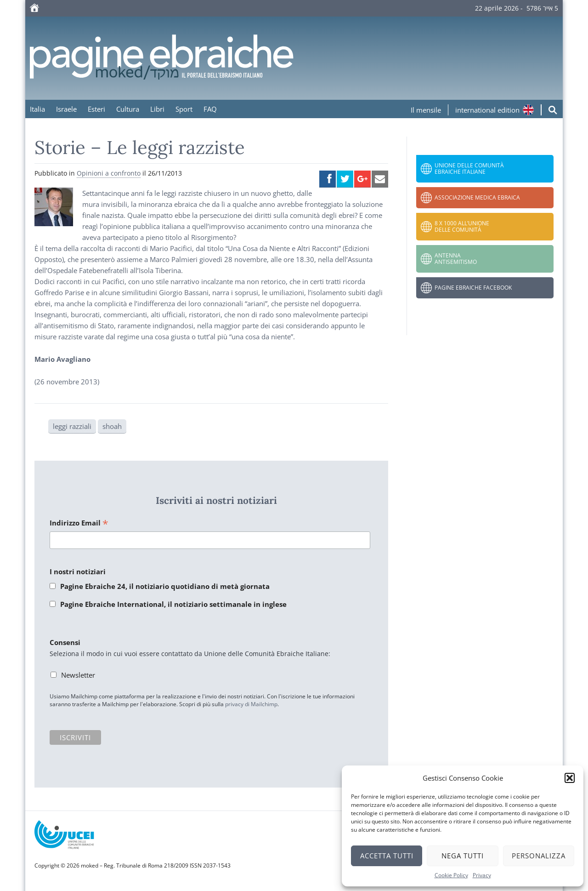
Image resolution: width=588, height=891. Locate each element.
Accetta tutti (387, 856)
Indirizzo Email (79, 523)
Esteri (96, 109)
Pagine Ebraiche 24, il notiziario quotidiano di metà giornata (165, 586)
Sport (184, 109)
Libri (157, 109)
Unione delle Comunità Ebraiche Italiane (469, 168)
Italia (37, 109)
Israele (66, 109)
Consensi (65, 642)
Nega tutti (463, 856)
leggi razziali (72, 426)
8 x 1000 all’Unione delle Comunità (462, 226)
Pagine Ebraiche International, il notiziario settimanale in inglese (173, 604)
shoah (112, 426)
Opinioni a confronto (109, 173)
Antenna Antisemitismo (456, 259)
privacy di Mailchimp (251, 704)
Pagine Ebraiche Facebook (473, 288)
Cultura (128, 109)
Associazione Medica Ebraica (477, 197)
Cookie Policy (451, 875)
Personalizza (539, 856)
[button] (570, 778)
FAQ (210, 109)
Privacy (482, 875)
